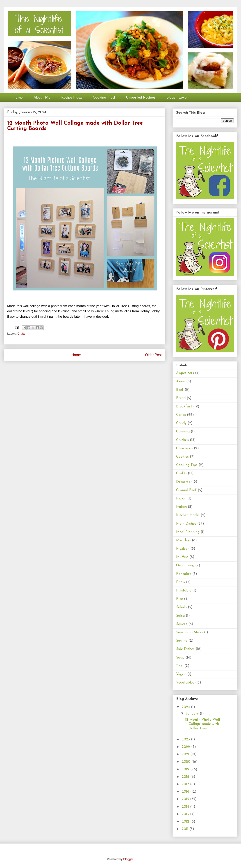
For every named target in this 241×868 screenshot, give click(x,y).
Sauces (182, 624)
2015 (186, 799)
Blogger (128, 859)
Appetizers (185, 373)
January (193, 714)
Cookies (182, 457)
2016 (186, 792)
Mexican (183, 549)
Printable (184, 591)
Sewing (182, 641)
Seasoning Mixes (190, 632)
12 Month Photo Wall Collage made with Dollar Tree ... (202, 724)
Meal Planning (188, 532)
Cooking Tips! (104, 98)
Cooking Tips (187, 465)
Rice (180, 599)
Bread (181, 398)
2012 (186, 822)
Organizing (185, 565)
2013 (186, 814)
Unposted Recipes (141, 98)
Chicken (182, 440)
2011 (186, 829)
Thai (180, 666)
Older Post (153, 355)
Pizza (181, 582)
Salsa (180, 616)
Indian (181, 499)
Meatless (183, 540)
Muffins (182, 557)
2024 (186, 707)
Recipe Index (72, 98)
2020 (187, 762)
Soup (180, 658)
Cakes (181, 415)
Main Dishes (186, 524)
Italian (181, 507)
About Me (42, 98)
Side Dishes (185, 649)
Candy (181, 423)
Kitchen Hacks (188, 515)
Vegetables (185, 683)
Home (18, 98)
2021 (186, 754)
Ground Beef (186, 490)
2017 (186, 784)
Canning (183, 432)
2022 (186, 747)
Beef (180, 390)
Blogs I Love (176, 98)
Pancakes (184, 574)
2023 (186, 740)
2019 (186, 769)
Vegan (181, 674)
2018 (186, 777)
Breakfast (184, 407)
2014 (186, 807)
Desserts (183, 482)
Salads (181, 607)
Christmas (184, 448)
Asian (181, 381)
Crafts (22, 334)
